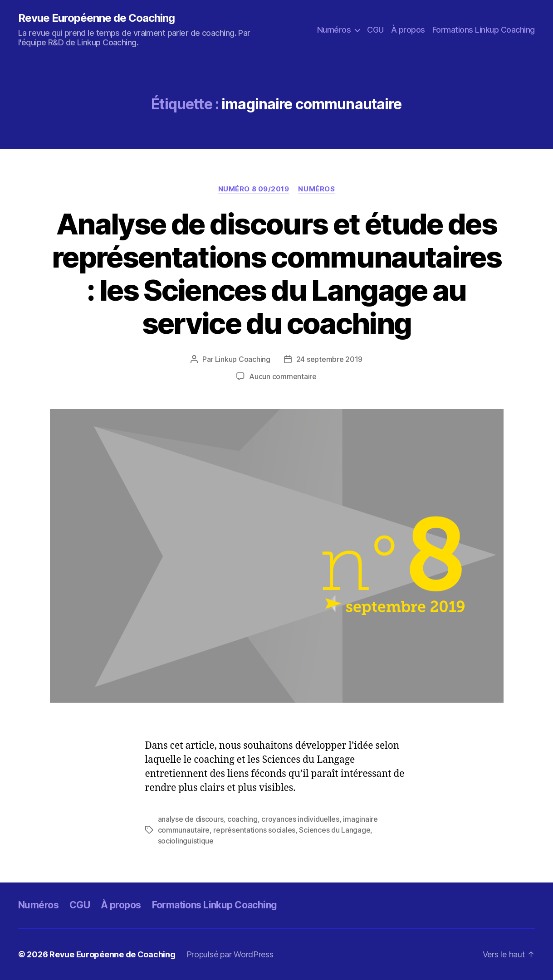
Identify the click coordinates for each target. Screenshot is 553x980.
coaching (242, 819)
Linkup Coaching (243, 359)
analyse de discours (191, 819)
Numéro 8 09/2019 (254, 189)
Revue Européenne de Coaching (96, 18)
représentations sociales (254, 830)
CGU (375, 30)
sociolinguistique (186, 841)
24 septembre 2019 (329, 359)
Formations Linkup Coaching (484, 30)
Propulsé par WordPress (230, 954)
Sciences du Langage (335, 830)
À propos (408, 30)
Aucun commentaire (283, 376)
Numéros (334, 30)
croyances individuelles (300, 819)
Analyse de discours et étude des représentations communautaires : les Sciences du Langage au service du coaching (276, 273)
